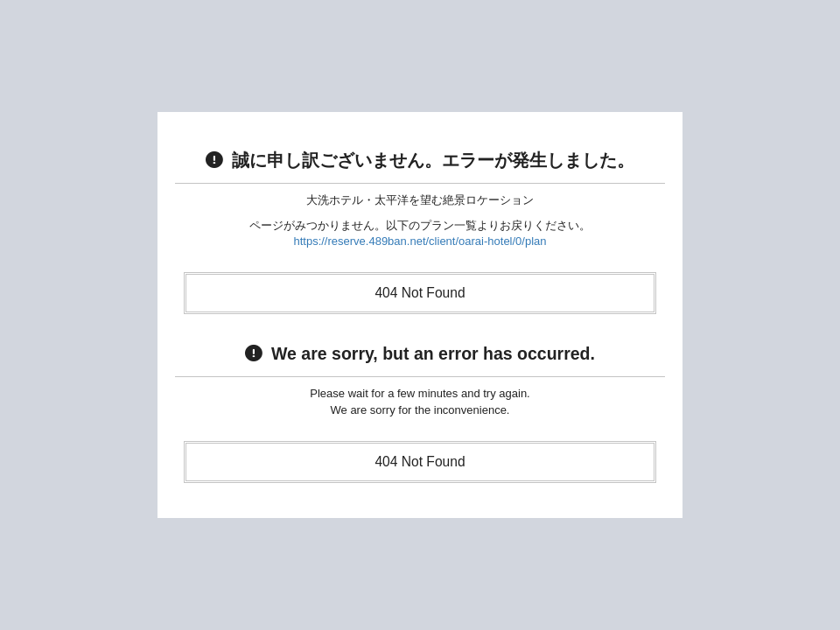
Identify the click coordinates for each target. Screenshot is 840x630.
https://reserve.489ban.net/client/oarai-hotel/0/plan (420, 241)
